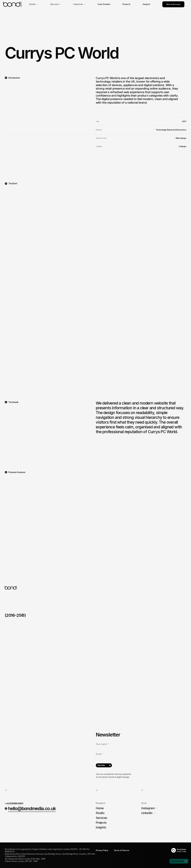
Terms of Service (121, 850)
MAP (43, 859)
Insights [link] (146, 4)
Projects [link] (126, 4)
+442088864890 (14, 803)
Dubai (184, 851)
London (179, 851)
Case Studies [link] (104, 4)
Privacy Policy (102, 850)
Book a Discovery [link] (173, 4)
